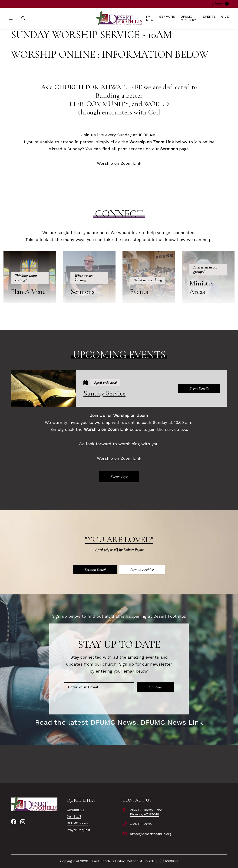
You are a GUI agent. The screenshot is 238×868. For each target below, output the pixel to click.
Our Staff (74, 816)
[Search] (24, 18)
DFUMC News (77, 823)
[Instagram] (23, 822)
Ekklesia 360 (169, 861)
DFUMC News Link (172, 722)
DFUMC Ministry (188, 18)
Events (209, 17)
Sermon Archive (142, 570)
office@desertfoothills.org (151, 834)
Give (225, 17)
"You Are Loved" (119, 539)
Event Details (199, 389)
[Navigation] (12, 18)
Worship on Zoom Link (119, 163)
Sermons (167, 17)
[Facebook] (14, 822)
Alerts (220, 4)
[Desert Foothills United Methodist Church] (119, 18)
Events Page (119, 477)
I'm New (150, 18)
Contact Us (75, 810)
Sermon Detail (95, 570)
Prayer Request (79, 830)
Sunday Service (104, 393)
